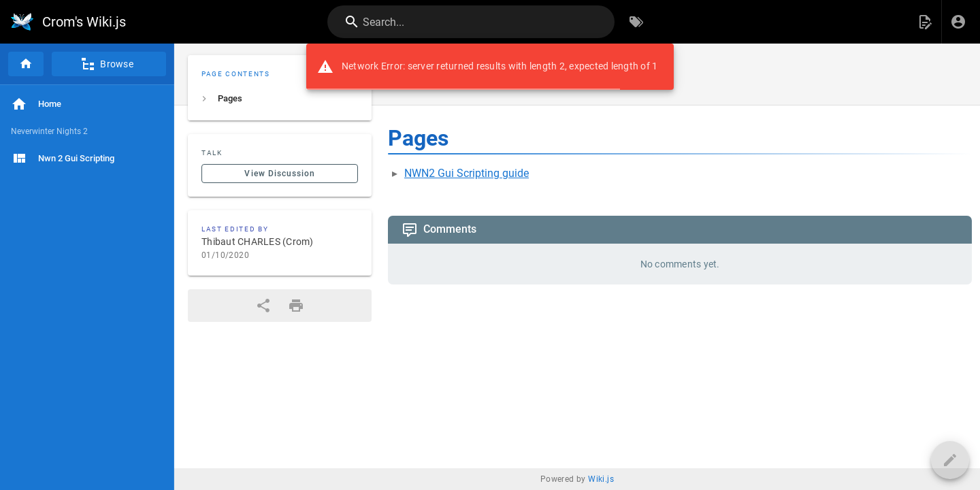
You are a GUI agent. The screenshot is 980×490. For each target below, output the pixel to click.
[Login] (958, 22)
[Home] (26, 64)
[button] (925, 22)
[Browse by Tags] (636, 22)
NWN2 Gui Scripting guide (467, 173)
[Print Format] (296, 306)
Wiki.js (601, 479)
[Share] (263, 306)
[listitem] (280, 99)
